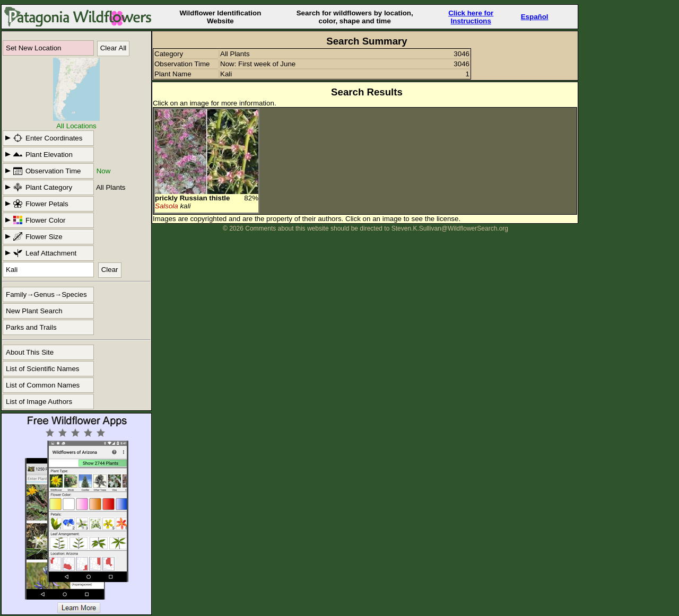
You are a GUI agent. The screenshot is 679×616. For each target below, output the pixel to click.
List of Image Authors (39, 402)
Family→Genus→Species (46, 294)
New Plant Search (34, 311)
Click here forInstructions (471, 17)
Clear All (114, 48)
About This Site (30, 352)
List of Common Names (43, 385)
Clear (110, 270)
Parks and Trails (31, 327)
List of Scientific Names (43, 369)
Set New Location (33, 48)
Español (535, 17)
